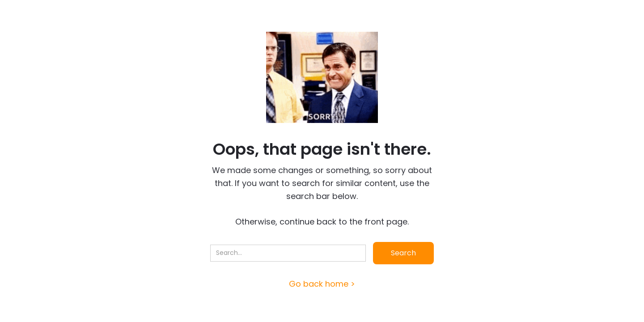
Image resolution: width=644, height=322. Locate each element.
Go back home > (322, 284)
